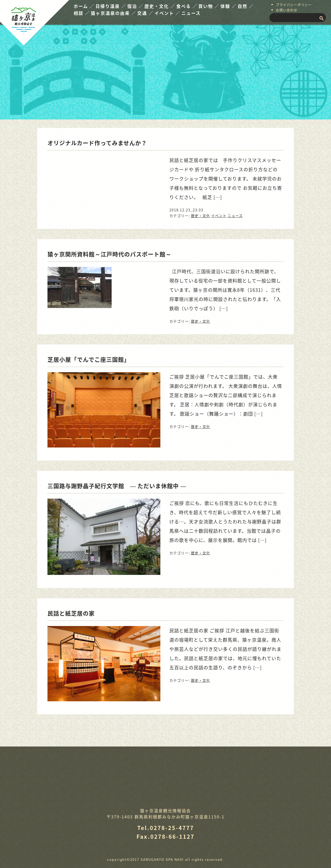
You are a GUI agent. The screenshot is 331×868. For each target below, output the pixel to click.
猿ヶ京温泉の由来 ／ (114, 13)
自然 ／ (246, 6)
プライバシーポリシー (294, 4)
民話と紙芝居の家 (71, 613)
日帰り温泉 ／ (111, 6)
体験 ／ (228, 6)
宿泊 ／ (135, 6)
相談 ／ (82, 13)
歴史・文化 (201, 216)
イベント (219, 216)
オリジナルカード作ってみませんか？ (97, 143)
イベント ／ (167, 13)
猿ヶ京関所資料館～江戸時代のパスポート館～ (109, 254)
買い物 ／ (209, 6)
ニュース (191, 13)
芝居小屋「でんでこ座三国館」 (89, 359)
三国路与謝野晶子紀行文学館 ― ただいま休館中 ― (120, 486)
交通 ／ (145, 13)
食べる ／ (187, 6)
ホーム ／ (84, 6)
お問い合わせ (287, 10)
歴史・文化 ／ (160, 6)
